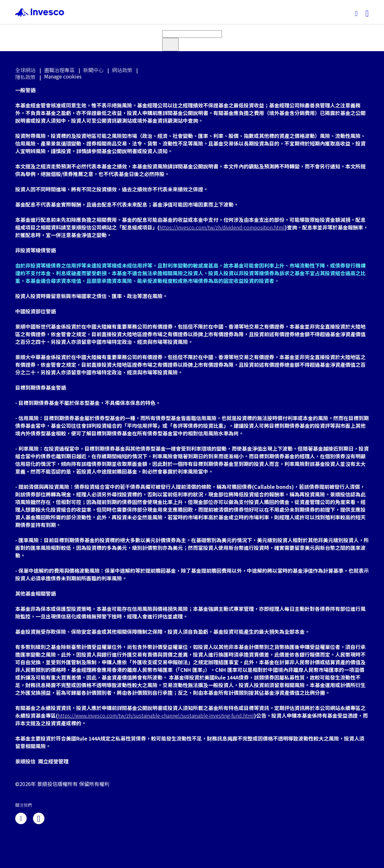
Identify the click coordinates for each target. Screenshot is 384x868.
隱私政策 (25, 77)
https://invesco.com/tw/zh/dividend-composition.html (222, 227)
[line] (39, 818)
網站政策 (122, 70)
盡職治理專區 (59, 70)
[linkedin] (21, 818)
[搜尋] (356, 14)
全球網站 (25, 70)
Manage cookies (63, 76)
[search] (192, 34)
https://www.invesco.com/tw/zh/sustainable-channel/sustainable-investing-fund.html (156, 715)
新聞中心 (93, 70)
